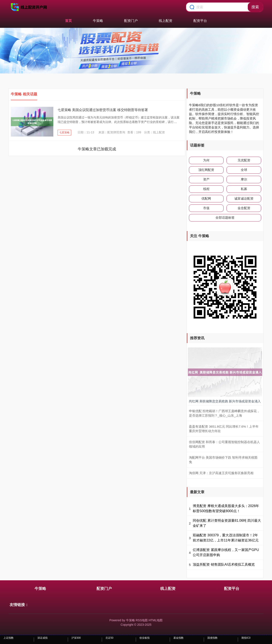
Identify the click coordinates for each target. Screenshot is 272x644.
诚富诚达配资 (244, 198)
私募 (244, 189)
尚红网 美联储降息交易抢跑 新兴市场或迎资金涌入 (225, 401)
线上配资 (166, 21)
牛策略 (98, 21)
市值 (206, 208)
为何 (206, 160)
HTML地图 (156, 620)
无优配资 (244, 160)
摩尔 (244, 179)
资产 (206, 179)
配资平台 (200, 21)
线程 (206, 189)
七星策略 (64, 132)
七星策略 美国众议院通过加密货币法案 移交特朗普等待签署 (103, 110)
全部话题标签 (225, 218)
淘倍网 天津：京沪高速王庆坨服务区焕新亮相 (221, 473)
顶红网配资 (206, 170)
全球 (244, 170)
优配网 (206, 198)
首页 (68, 21)
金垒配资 (244, 208)
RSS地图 (142, 620)
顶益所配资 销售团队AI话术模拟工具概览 (224, 564)
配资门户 (131, 21)
